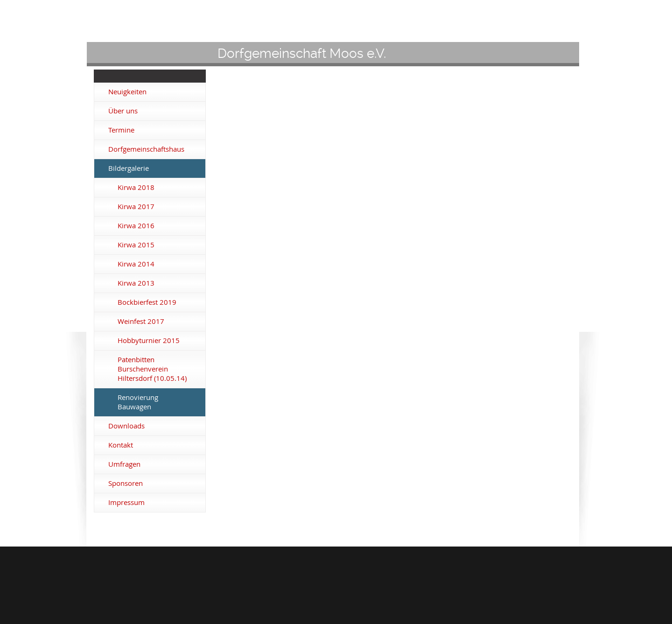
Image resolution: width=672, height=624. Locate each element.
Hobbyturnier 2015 (149, 340)
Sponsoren (126, 483)
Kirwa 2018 (136, 187)
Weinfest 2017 (141, 321)
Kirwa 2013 (136, 283)
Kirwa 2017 (136, 207)
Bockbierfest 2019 (147, 302)
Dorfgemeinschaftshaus (146, 149)
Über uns (123, 111)
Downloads (126, 426)
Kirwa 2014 (136, 264)
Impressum (126, 502)
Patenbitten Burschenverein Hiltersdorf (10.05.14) (152, 369)
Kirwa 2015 (136, 245)
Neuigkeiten (127, 92)
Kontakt (121, 445)
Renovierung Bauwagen (138, 402)
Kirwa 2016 (136, 226)
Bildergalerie (129, 168)
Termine (121, 130)
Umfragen (124, 464)
